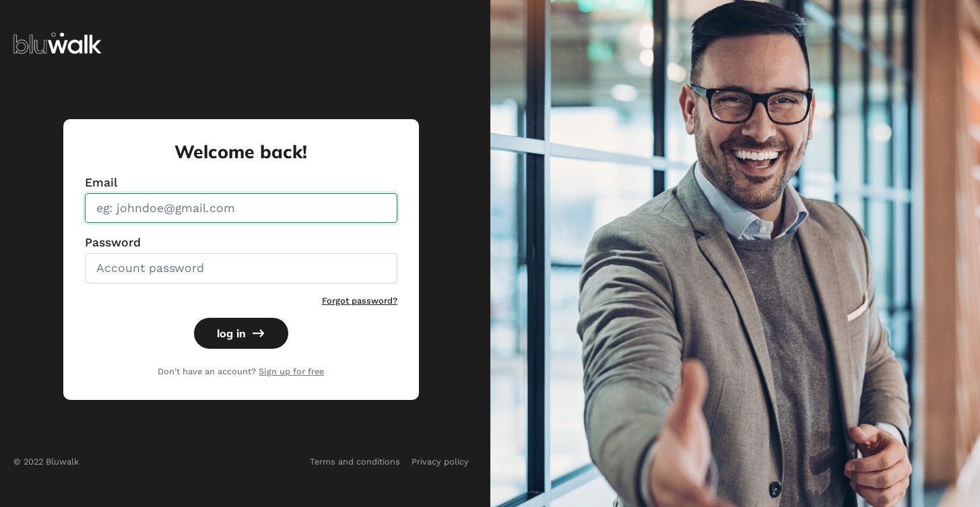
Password (113, 242)
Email (101, 182)
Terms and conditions (355, 462)
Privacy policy (440, 462)
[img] (58, 42)
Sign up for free (291, 371)
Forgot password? (360, 301)
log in (241, 333)
